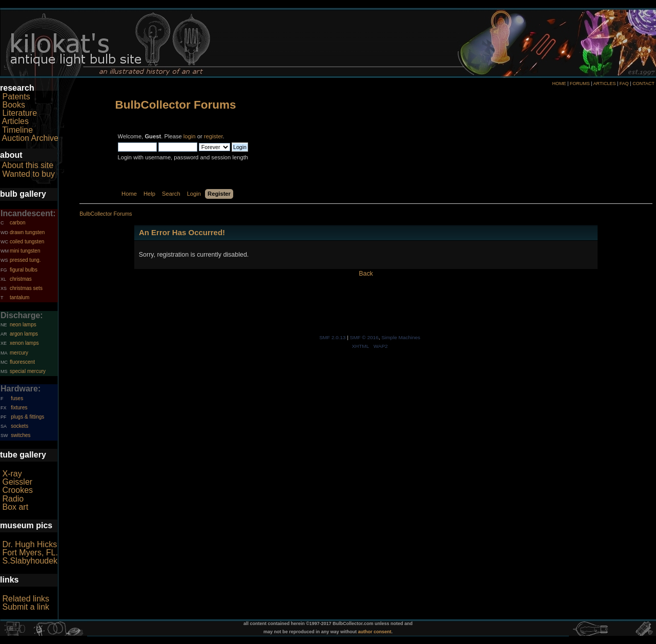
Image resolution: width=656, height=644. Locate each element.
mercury (19, 353)
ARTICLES (605, 84)
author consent (375, 632)
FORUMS (580, 84)
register (213, 136)
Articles (15, 121)
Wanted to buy (28, 174)
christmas (21, 279)
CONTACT (643, 84)
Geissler (17, 482)
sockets (19, 426)
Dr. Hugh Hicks (29, 544)
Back (366, 274)
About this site (28, 165)
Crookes (17, 490)
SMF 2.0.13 (333, 337)
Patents (16, 97)
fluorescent (22, 362)
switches (20, 435)
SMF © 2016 (364, 337)
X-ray (12, 474)
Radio (13, 499)
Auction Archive (30, 138)
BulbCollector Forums (176, 105)
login (190, 136)
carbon (18, 223)
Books (13, 105)
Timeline (17, 130)
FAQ (624, 84)
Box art (15, 507)
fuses (17, 398)
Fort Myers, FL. (30, 553)
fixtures (19, 408)
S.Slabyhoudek (30, 561)
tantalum (19, 297)
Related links (26, 599)
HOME (559, 84)
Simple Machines (401, 337)
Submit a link (26, 607)
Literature (19, 113)
